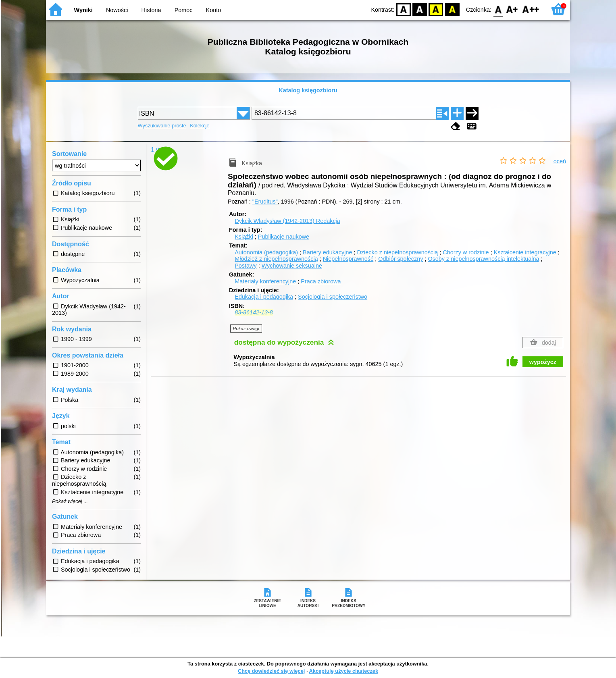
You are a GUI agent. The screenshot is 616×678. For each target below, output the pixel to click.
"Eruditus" (265, 202)
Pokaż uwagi (246, 329)
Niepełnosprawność (348, 259)
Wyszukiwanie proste (162, 126)
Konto (214, 10)
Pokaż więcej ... (70, 501)
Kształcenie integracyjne (525, 252)
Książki (244, 237)
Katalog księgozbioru (308, 90)
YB (436, 9)
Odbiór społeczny (401, 259)
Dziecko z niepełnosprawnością (397, 252)
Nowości (117, 10)
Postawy (246, 266)
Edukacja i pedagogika (264, 297)
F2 (531, 9)
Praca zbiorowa (321, 281)
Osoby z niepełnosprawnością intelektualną (483, 259)
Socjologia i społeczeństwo (333, 297)
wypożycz (543, 362)
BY (452, 9)
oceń (560, 161)
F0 (498, 9)
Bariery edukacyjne (327, 252)
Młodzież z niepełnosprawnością (276, 259)
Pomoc (184, 10)
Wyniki (83, 10)
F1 (512, 9)
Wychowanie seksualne (292, 266)
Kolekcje (200, 126)
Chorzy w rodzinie (466, 252)
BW (420, 9)
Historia (151, 10)
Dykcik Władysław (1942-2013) (287, 221)
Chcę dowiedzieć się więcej (271, 671)
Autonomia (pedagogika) (266, 252)
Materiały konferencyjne (265, 281)
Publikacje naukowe (284, 237)
